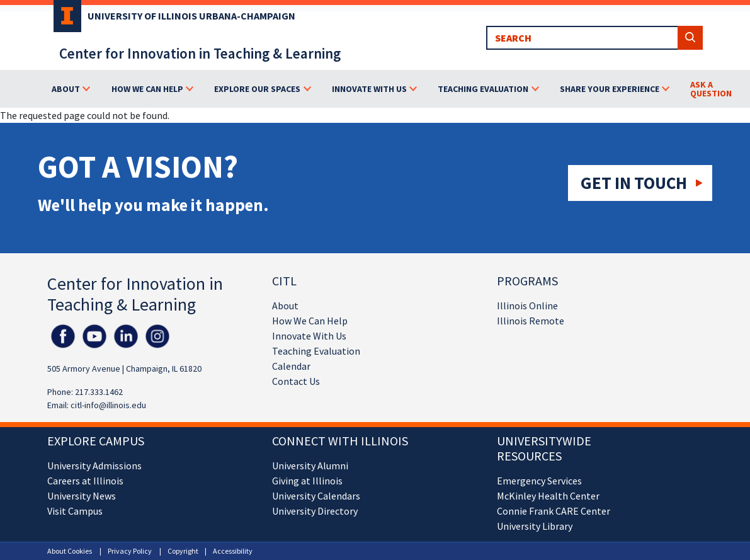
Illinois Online (527, 306)
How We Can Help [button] (147, 89)
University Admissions (94, 466)
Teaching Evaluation (316, 351)
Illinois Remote (531, 321)
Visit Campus (75, 511)
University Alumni (310, 466)
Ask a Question (711, 89)
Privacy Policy (130, 551)
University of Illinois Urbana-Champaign (191, 16)
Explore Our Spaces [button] (257, 89)
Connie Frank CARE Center (554, 511)
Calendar (291, 366)
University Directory (315, 511)
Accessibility (233, 551)
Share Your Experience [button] (610, 89)
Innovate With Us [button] (369, 89)
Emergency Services (539, 481)
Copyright (183, 551)
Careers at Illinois (85, 481)
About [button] (66, 89)
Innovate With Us (309, 336)
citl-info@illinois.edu (108, 405)
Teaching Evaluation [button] (483, 89)
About (285, 306)
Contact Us (296, 381)
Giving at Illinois (307, 481)
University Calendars (316, 496)
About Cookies (70, 551)
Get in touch (634, 183)
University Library (535, 526)
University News (82, 496)
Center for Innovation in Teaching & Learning (200, 53)
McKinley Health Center (548, 496)
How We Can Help (310, 321)
